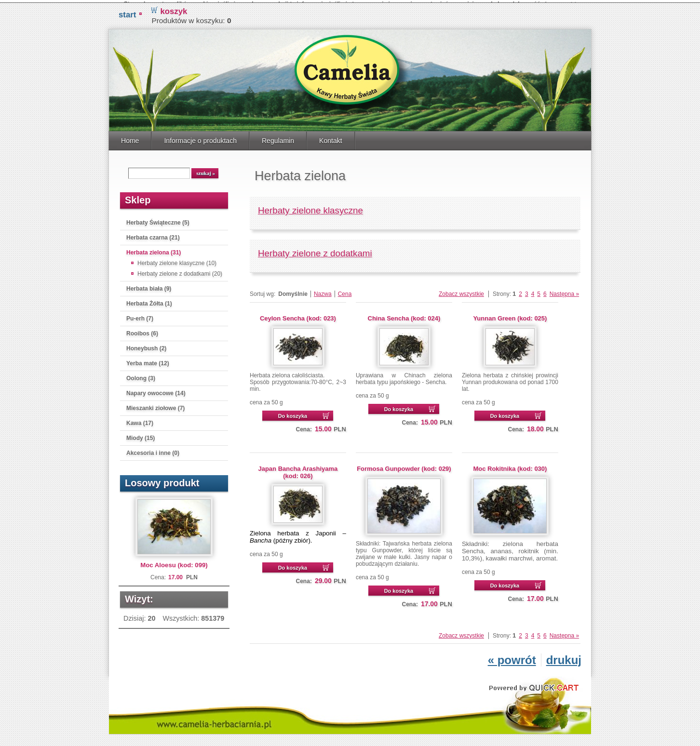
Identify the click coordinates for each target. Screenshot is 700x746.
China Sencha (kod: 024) (404, 315)
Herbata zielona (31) (154, 250)
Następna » (564, 291)
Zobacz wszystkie (461, 291)
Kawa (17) (140, 420)
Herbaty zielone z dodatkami (315, 250)
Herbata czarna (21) (153, 235)
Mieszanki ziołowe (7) (155, 405)
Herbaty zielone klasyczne (310, 207)
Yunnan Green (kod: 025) (510, 315)
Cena (345, 291)
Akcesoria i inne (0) (153, 450)
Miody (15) (141, 435)
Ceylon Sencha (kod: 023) (298, 315)
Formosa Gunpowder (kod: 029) (404, 466)
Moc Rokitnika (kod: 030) (510, 466)
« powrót (512, 657)
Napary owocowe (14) (156, 390)
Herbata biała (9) (149, 286)
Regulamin (278, 138)
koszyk (174, 8)
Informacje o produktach (200, 138)
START (127, 12)
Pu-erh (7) (140, 316)
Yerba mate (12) (148, 360)
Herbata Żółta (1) (149, 301)
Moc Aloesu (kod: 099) (174, 562)
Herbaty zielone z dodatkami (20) (180, 271)
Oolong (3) (141, 375)
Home (130, 138)
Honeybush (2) (146, 346)
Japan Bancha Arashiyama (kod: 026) (298, 469)
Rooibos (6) (142, 331)
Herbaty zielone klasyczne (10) (177, 260)
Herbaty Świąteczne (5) (158, 220)
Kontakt (331, 138)
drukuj (564, 657)
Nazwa (323, 291)
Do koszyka (293, 413)
